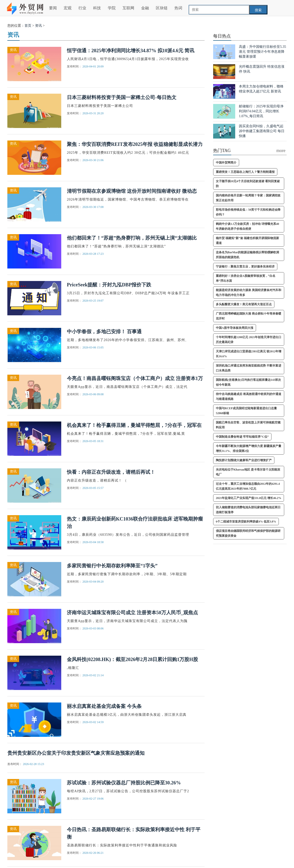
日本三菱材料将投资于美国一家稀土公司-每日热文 (122, 97)
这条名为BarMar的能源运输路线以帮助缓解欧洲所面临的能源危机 (247, 255)
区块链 (162, 8)
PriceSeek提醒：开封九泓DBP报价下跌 (109, 285)
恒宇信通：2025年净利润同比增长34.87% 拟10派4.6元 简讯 (131, 51)
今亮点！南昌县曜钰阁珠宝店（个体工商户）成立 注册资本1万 (135, 378)
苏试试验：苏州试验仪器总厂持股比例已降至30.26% (124, 783)
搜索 (258, 10)
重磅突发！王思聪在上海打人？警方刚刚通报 (245, 172)
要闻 (53, 8)
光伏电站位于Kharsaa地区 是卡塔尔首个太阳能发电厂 (248, 472)
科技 (97, 8)
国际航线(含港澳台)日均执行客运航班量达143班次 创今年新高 (248, 382)
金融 (145, 8)
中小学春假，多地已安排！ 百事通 (104, 332)
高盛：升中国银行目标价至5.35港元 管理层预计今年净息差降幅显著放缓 (263, 52)
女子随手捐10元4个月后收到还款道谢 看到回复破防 (248, 184)
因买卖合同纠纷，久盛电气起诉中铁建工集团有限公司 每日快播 (262, 131)
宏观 (68, 8)
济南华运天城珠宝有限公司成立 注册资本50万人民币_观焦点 (132, 613)
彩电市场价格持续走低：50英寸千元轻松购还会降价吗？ (248, 212)
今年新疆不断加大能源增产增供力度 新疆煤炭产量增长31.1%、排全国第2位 (249, 448)
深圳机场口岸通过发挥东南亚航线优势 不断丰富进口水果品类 (249, 368)
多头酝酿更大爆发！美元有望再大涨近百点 (244, 304)
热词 (178, 8)
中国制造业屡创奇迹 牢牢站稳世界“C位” (242, 437)
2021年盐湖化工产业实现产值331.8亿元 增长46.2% (249, 498)
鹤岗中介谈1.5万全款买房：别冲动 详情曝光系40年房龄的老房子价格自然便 (247, 226)
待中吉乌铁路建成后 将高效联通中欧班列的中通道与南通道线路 (249, 396)
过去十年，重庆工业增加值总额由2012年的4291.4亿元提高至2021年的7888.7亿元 (248, 486)
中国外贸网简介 (226, 163)
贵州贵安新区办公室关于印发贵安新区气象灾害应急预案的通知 (76, 753)
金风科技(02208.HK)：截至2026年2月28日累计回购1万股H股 (132, 659)
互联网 (128, 8)
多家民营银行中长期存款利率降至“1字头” (112, 566)
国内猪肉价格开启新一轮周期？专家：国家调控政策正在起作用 (248, 198)
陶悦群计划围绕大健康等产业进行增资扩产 (244, 460)
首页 (28, 26)
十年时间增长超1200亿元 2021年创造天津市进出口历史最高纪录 (249, 340)
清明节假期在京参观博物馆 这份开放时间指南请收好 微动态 (132, 191)
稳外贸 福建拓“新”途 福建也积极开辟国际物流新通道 (247, 241)
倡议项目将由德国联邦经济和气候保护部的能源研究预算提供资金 (248, 533)
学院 (112, 8)
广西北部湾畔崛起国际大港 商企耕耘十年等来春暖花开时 (249, 316)
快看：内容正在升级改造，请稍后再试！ (111, 472)
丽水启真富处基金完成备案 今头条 (104, 706)
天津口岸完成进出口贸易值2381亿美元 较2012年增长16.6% (249, 354)
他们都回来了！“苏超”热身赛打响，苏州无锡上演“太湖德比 (132, 238)
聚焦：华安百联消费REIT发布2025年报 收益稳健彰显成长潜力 (135, 144)
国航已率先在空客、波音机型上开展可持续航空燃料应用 (248, 425)
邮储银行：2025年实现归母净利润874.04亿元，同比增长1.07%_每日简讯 (261, 111)
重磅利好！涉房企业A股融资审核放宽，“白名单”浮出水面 (246, 278)
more (281, 151)
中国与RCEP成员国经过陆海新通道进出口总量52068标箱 (246, 411)
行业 (82, 8)
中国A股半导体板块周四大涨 (235, 328)
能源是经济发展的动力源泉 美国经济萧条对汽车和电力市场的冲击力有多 (249, 293)
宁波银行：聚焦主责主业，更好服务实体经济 (245, 267)
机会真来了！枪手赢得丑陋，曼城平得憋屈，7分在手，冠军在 (134, 425)
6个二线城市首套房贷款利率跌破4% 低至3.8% (246, 522)
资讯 (38, 26)
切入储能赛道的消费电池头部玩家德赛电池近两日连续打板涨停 (248, 510)
